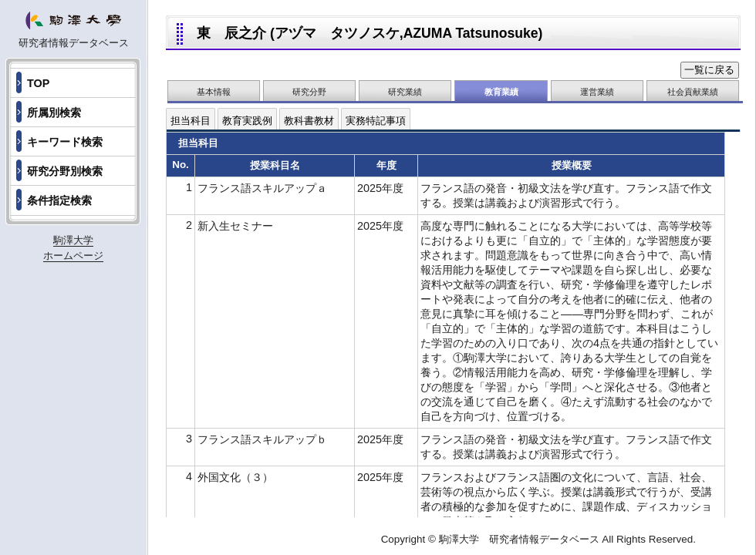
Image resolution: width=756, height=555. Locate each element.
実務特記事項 (376, 121)
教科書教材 (309, 121)
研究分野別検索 (65, 171)
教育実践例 (247, 121)
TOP (38, 83)
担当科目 (191, 121)
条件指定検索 (59, 200)
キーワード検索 (65, 142)
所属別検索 (54, 113)
